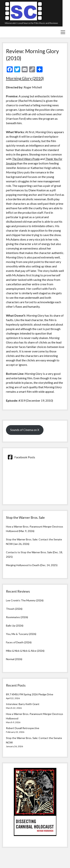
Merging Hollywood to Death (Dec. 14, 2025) (32, 565)
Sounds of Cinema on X (25, 430)
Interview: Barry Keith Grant (23, 704)
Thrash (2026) (14, 609)
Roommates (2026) (17, 617)
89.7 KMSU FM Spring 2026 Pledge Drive (30, 694)
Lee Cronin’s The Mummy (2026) (25, 600)
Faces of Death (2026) (19, 642)
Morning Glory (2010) (25, 78)
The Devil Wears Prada (26, 159)
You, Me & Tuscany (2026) (21, 634)
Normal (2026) (14, 659)
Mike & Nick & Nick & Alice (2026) (25, 651)
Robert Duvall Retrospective (23, 728)
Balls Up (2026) (15, 626)
